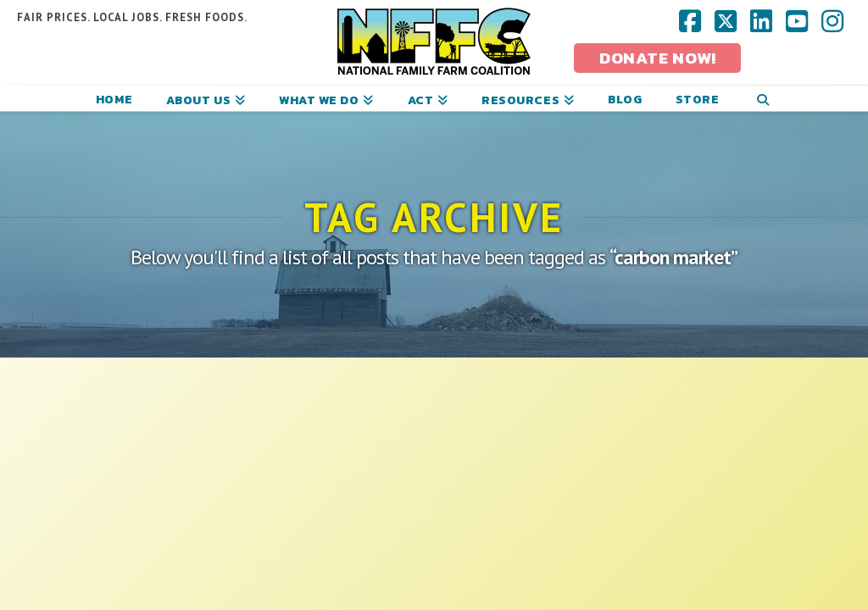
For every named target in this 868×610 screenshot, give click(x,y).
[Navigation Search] (762, 98)
